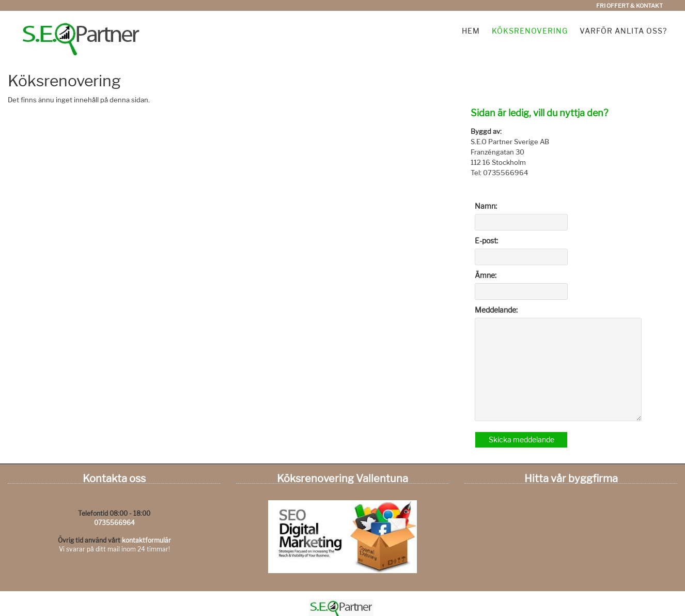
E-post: (486, 241)
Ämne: (486, 275)
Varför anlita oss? (623, 31)
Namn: (486, 206)
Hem (471, 31)
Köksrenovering (530, 31)
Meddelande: (496, 310)
